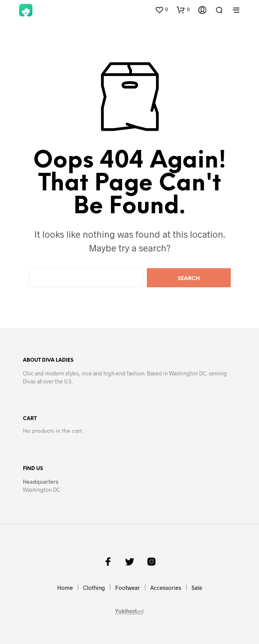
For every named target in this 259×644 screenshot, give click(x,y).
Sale (197, 588)
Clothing (94, 588)
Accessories (166, 588)
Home (65, 588)
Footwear (128, 588)
